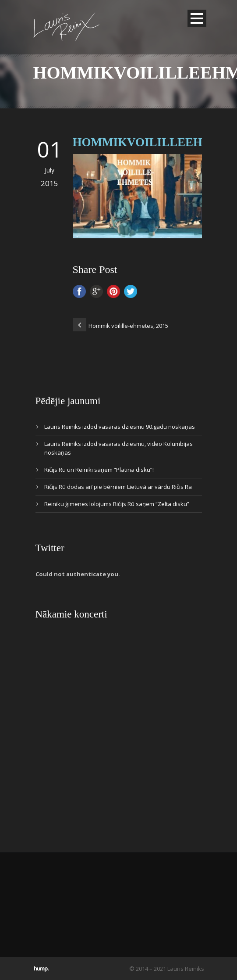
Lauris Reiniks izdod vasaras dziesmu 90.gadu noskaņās (120, 427)
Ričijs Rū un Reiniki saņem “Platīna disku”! (99, 470)
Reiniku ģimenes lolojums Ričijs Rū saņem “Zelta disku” (117, 504)
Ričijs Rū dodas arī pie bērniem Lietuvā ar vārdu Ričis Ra (118, 487)
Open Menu (197, 18)
